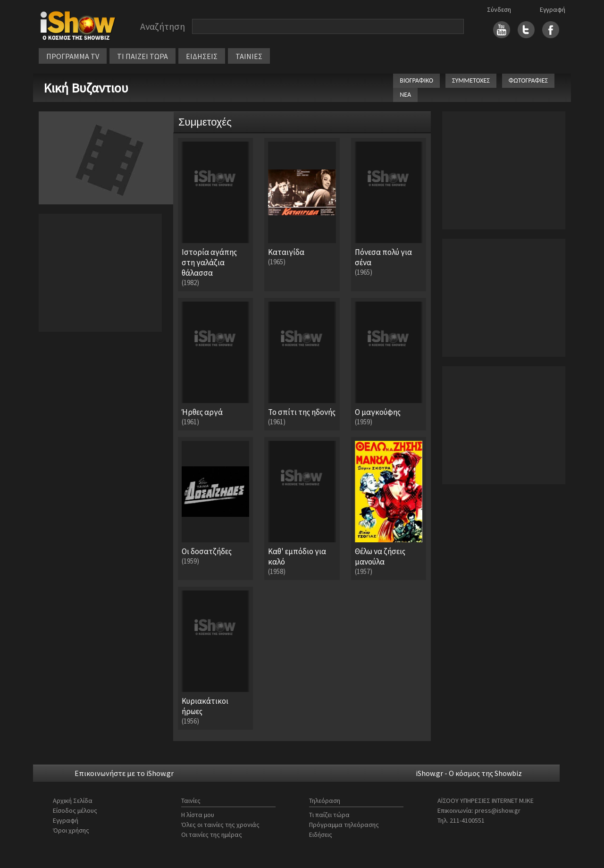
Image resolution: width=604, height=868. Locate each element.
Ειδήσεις (321, 834)
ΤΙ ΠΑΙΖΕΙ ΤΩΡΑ (143, 56)
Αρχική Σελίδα (73, 801)
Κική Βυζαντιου (86, 88)
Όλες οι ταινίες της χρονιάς (220, 825)
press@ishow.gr (498, 810)
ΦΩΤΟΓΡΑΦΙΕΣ (528, 80)
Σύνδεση (499, 9)
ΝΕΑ (405, 95)
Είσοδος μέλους (75, 810)
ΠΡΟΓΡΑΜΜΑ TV (73, 56)
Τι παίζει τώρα (329, 815)
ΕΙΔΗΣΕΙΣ (202, 56)
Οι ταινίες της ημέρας (212, 834)
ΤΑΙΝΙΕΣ (249, 56)
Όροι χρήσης (71, 830)
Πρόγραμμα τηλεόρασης (344, 825)
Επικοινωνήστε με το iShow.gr (124, 773)
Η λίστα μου (198, 815)
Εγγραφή (553, 9)
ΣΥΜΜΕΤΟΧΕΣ (471, 80)
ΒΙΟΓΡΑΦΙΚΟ (416, 80)
